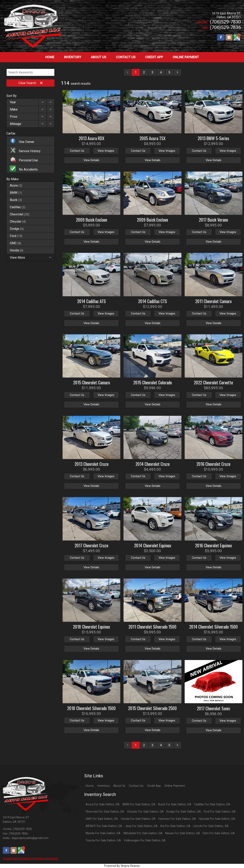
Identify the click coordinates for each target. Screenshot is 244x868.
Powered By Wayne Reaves (122, 866)
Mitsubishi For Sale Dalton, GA (143, 833)
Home (90, 786)
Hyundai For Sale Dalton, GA (217, 819)
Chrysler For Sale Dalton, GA (145, 812)
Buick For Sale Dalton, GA (175, 804)
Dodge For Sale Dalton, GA (184, 812)
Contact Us (27, 858)
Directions (41, 858)
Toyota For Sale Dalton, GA (103, 840)
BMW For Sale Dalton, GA (139, 804)
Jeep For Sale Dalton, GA (141, 826)
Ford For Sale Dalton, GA (220, 812)
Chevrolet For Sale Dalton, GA (105, 812)
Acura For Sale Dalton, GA (103, 804)
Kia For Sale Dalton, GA (175, 826)
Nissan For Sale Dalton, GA (183, 833)
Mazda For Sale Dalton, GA (103, 833)
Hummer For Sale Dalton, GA (177, 819)
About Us (119, 786)
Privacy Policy (11, 858)
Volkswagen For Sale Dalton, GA (145, 840)
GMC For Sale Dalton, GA (102, 819)
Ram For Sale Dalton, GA (219, 833)
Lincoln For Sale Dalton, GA (211, 826)
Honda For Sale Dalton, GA (138, 819)
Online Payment (175, 786)
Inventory (104, 786)
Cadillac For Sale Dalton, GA (212, 804)
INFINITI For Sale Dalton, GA (104, 826)
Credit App (154, 786)
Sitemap (53, 858)
